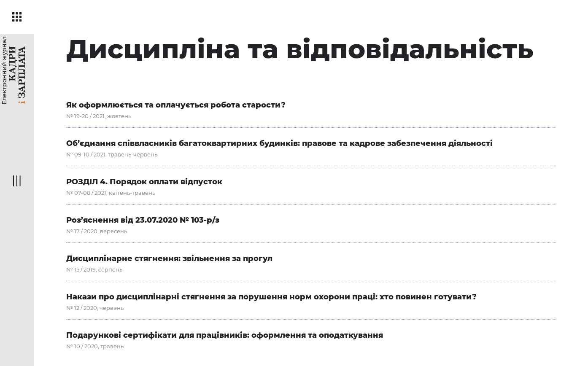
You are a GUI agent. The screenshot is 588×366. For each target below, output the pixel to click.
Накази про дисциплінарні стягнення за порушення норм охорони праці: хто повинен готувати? (271, 297)
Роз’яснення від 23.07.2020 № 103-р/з (143, 220)
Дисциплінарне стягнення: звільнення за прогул (169, 258)
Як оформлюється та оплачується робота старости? (176, 105)
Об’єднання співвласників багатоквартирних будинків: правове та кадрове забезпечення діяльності (279, 143)
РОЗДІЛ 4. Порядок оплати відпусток (144, 182)
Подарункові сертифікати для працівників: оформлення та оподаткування (225, 335)
